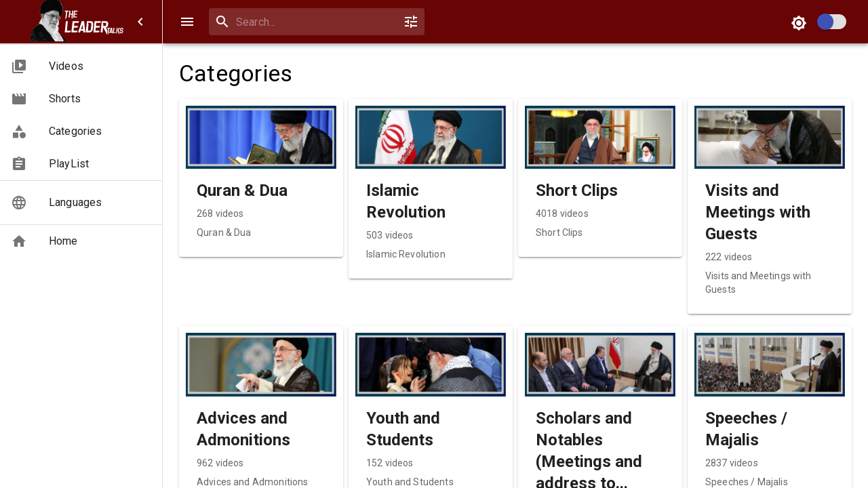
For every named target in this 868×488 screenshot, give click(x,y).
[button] (81, 66)
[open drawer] (187, 22)
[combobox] (314, 22)
